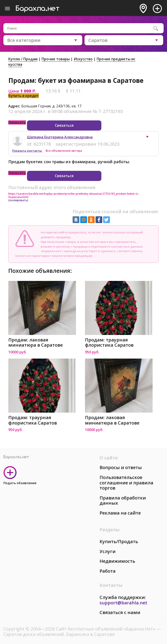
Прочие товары (56, 59)
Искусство (83, 59)
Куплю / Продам (23, 59)
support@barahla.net (123, 603)
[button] (149, 138)
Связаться (64, 125)
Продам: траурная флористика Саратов (109, 342)
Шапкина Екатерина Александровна (60, 137)
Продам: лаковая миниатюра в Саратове (36, 342)
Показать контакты (27, 151)
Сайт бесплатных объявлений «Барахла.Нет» (106, 629)
